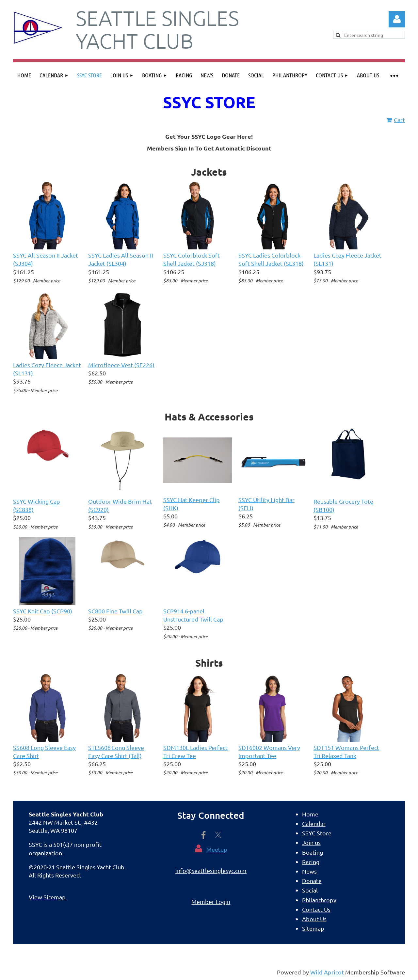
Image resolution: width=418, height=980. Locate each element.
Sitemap (313, 928)
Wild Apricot (327, 972)
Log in (397, 19)
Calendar (314, 823)
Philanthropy (319, 900)
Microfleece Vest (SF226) (121, 365)
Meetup (217, 849)
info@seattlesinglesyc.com (211, 870)
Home (310, 814)
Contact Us (316, 909)
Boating (313, 852)
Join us (311, 842)
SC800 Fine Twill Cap (115, 611)
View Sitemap (47, 897)
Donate (312, 881)
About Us (314, 919)
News (309, 871)
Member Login (211, 901)
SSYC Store (317, 833)
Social (310, 890)
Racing (311, 862)
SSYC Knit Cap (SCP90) (43, 611)
